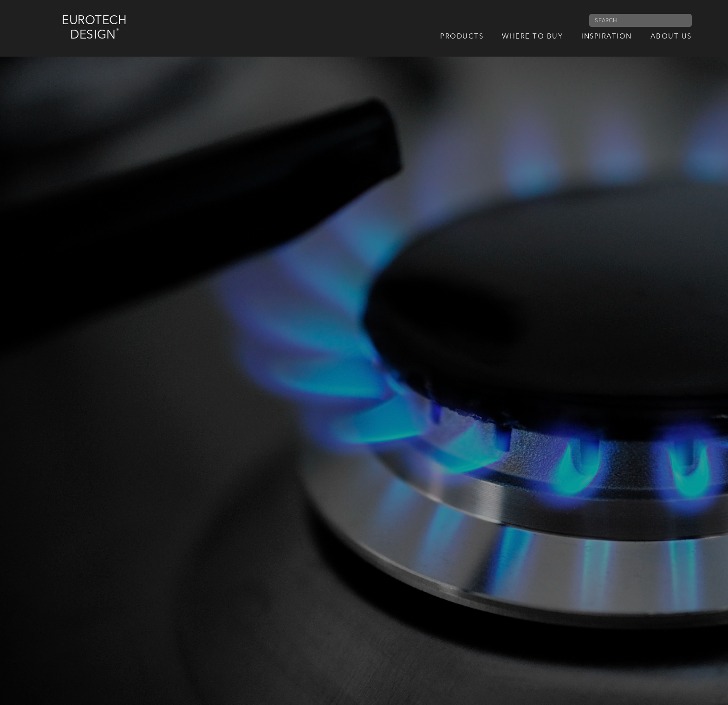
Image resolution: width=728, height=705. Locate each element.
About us (671, 37)
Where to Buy (532, 37)
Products (462, 37)
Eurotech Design (94, 28)
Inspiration (607, 37)
